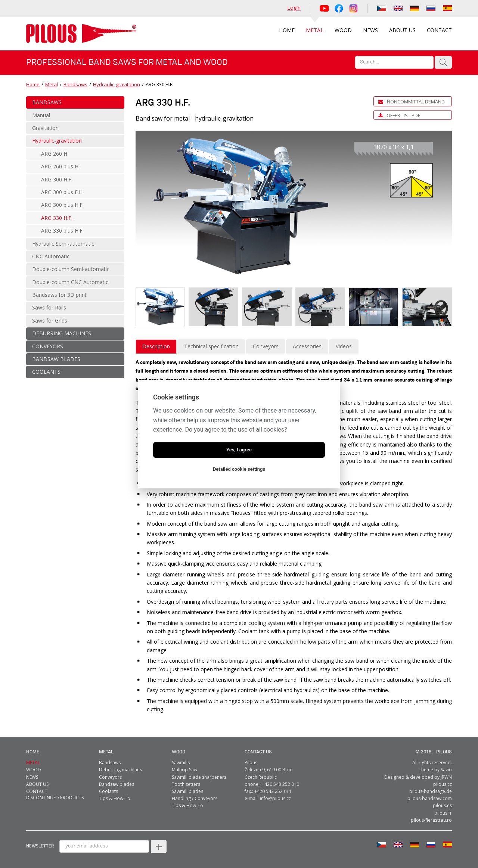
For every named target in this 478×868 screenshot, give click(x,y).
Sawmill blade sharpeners (199, 777)
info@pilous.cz (275, 798)
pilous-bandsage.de (431, 791)
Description (156, 346)
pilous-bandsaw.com (430, 798)
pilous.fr (443, 813)
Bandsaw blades (117, 784)
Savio (446, 770)
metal (106, 752)
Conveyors (266, 346)
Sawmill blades (187, 791)
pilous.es (442, 805)
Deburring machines (120, 770)
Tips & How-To (115, 798)
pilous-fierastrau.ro (431, 820)
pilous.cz (443, 784)
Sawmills (181, 763)
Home (33, 84)
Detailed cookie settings (239, 469)
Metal (52, 84)
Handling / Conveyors (195, 798)
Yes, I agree (239, 450)
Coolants (108, 791)
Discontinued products (55, 798)
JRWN (446, 777)
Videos (344, 346)
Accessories (307, 346)
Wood (179, 752)
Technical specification (211, 346)
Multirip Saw (184, 770)
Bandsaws (75, 84)
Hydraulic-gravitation (117, 84)
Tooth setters (186, 784)
